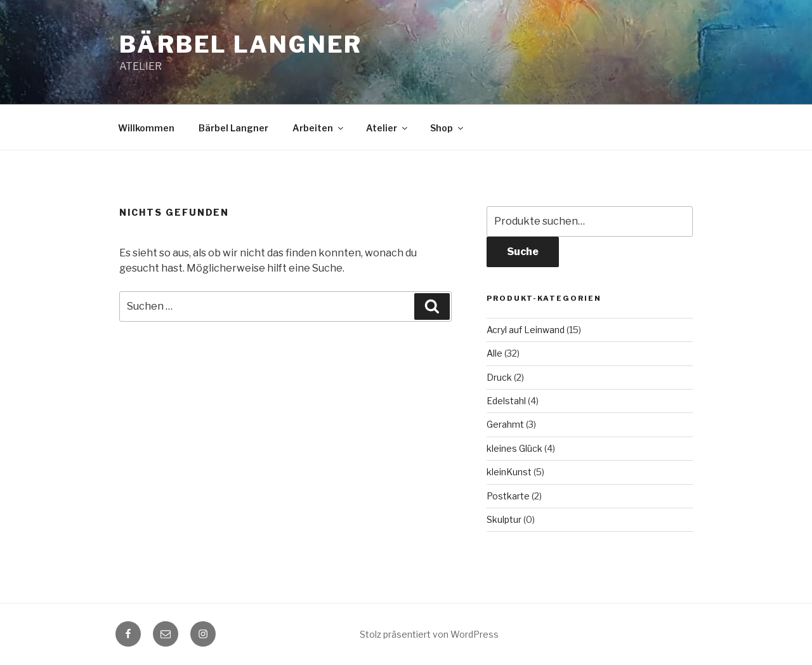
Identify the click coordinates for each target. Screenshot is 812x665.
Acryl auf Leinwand (526, 330)
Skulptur (504, 519)
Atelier (388, 128)
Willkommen (146, 128)
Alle (494, 353)
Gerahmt (505, 424)
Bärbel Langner (241, 44)
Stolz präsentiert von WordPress (429, 634)
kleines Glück (514, 448)
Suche (523, 252)
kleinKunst (509, 472)
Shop (448, 128)
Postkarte (508, 496)
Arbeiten (319, 128)
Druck (499, 377)
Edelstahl (506, 401)
